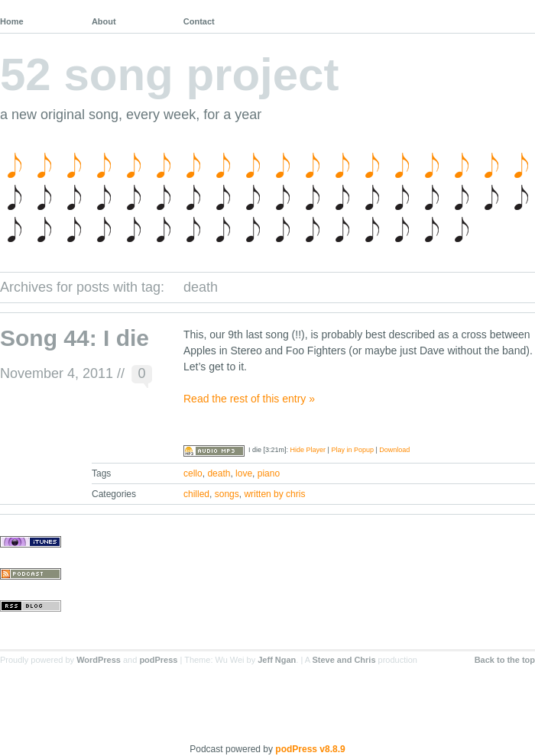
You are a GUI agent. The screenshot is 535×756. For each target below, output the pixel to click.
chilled (196, 494)
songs (227, 494)
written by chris (274, 494)
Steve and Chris (344, 660)
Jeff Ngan (277, 660)
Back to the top (505, 660)
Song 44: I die (75, 338)
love (244, 473)
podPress (158, 660)
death (219, 473)
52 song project (169, 74)
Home (12, 21)
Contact (199, 21)
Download (394, 450)
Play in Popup (352, 450)
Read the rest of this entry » (249, 399)
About (104, 21)
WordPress (99, 660)
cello (193, 473)
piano (269, 473)
